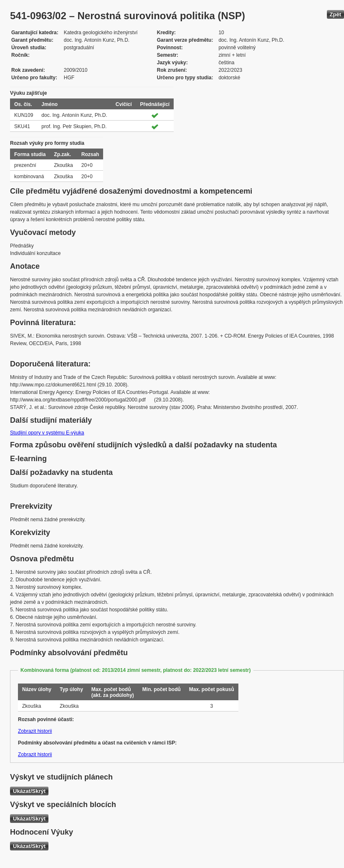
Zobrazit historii (35, 731)
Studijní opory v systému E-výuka (47, 433)
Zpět (335, 14)
